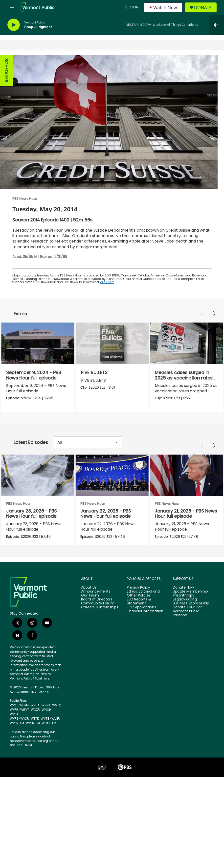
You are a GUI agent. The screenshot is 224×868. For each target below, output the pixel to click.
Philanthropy (184, 596)
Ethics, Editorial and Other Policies (143, 594)
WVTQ (57, 705)
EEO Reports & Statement (139, 601)
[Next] (214, 314)
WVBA (35, 705)
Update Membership (190, 592)
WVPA (14, 714)
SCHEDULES (6, 70)
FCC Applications (141, 607)
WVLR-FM (33, 723)
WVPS (14, 719)
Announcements (96, 592)
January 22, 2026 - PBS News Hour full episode (121, 514)
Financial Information (145, 611)
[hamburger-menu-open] (12, 7)
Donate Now (183, 588)
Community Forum (98, 603)
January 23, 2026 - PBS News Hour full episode (32, 514)
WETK (35, 719)
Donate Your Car (187, 607)
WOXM (24, 705)
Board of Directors (97, 599)
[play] (14, 25)
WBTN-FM (49, 723)
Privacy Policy (138, 588)
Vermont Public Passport (186, 613)
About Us (89, 588)
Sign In (132, 7)
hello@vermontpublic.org (29, 741)
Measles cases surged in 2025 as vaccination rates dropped (171, 378)
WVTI (14, 705)
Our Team (90, 596)
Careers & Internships (100, 607)
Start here (42, 678)
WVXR (25, 719)
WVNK (46, 705)
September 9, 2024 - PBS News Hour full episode (34, 375)
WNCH (46, 710)
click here (107, 282)
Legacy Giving (185, 599)
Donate (203, 8)
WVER (56, 719)
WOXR (35, 710)
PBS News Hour (25, 199)
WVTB (45, 719)
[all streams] (217, 25)
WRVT (25, 710)
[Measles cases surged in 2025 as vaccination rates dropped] (173, 343)
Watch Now (163, 7)
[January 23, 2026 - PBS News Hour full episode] (38, 475)
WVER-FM (17, 723)
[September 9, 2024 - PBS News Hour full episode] (38, 343)
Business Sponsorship (191, 603)
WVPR (14, 710)
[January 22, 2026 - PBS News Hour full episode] (127, 475)
